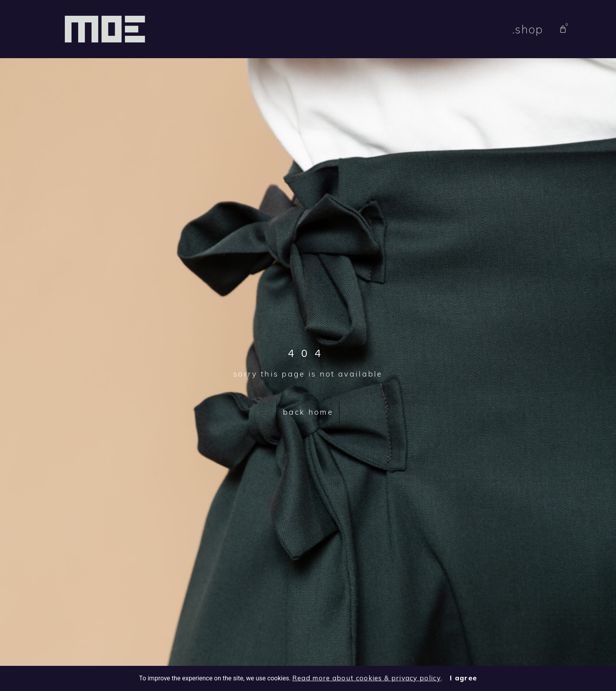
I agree (463, 678)
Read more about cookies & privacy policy (367, 678)
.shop (528, 29)
